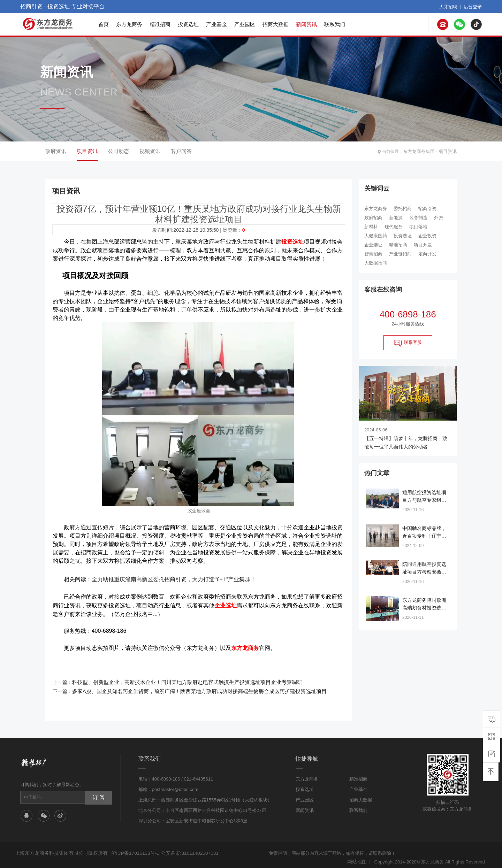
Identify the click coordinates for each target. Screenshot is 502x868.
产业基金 (216, 24)
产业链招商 (400, 254)
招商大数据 (276, 24)
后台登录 (473, 7)
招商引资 (427, 209)
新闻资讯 (306, 24)
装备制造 (418, 218)
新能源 (396, 218)
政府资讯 (56, 151)
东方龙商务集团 (421, 151)
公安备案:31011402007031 (185, 848)
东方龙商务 (129, 24)
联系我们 (335, 24)
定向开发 (427, 254)
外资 (439, 218)
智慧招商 (373, 254)
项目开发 (423, 245)
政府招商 (373, 218)
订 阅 (98, 792)
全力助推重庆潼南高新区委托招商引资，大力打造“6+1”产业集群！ (174, 578)
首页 (104, 24)
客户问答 (181, 151)
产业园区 (245, 24)
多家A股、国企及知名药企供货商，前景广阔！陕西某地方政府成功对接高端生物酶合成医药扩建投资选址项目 (191, 687)
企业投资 (427, 236)
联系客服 (408, 343)
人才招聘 (450, 7)
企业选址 (373, 245)
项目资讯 (448, 151)
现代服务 (394, 227)
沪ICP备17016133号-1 (134, 848)
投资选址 (188, 24)
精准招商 (160, 24)
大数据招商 (376, 263)
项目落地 (418, 227)
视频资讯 (150, 151)
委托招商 (403, 209)
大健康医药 (376, 236)
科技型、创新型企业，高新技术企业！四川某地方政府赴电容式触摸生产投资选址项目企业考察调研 (180, 679)
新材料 (371, 227)
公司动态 (119, 151)
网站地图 (358, 857)
